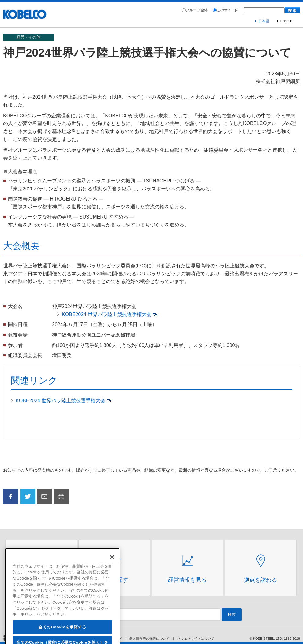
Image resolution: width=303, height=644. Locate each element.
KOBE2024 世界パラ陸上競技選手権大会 (107, 314)
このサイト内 (228, 10)
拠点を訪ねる (260, 580)
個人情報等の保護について (149, 638)
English (286, 21)
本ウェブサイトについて (196, 638)
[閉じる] (112, 566)
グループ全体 (197, 10)
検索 (232, 615)
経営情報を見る (187, 580)
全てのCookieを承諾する (62, 636)
